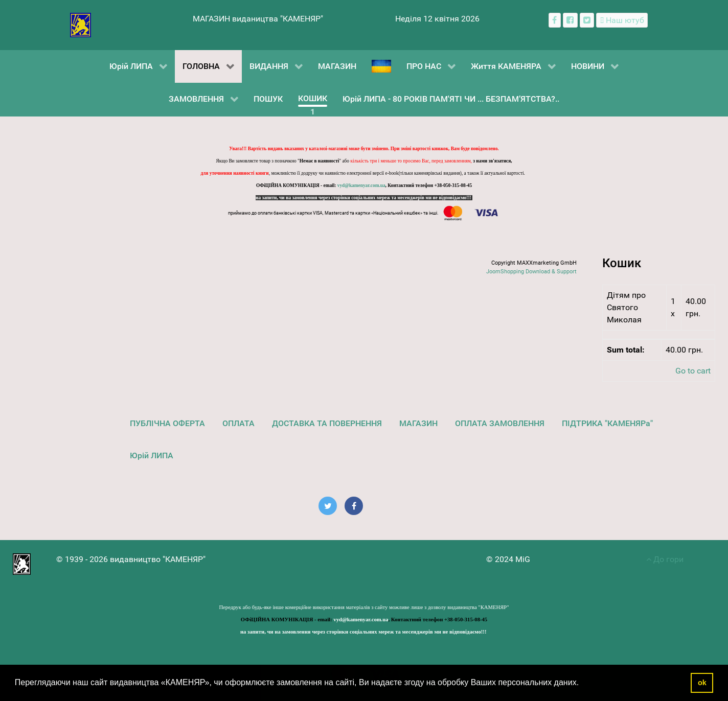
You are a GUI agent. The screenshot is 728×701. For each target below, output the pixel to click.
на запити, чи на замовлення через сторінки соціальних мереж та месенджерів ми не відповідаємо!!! (364, 198)
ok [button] (702, 683)
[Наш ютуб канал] (622, 20)
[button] (583, 684)
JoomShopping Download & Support (531, 272)
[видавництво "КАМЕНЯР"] (81, 24)
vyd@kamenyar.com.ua (361, 185)
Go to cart (693, 371)
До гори (665, 559)
